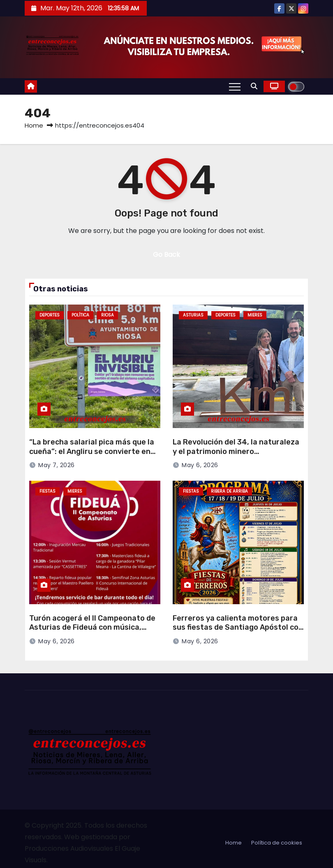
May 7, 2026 (57, 465)
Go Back (166, 255)
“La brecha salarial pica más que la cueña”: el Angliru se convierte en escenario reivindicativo (92, 451)
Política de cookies (277, 843)
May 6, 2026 (200, 465)
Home (34, 125)
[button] (254, 86)
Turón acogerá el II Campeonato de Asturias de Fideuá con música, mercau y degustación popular (92, 627)
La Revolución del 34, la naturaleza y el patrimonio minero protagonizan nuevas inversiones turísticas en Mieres (236, 456)
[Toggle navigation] (235, 86)
